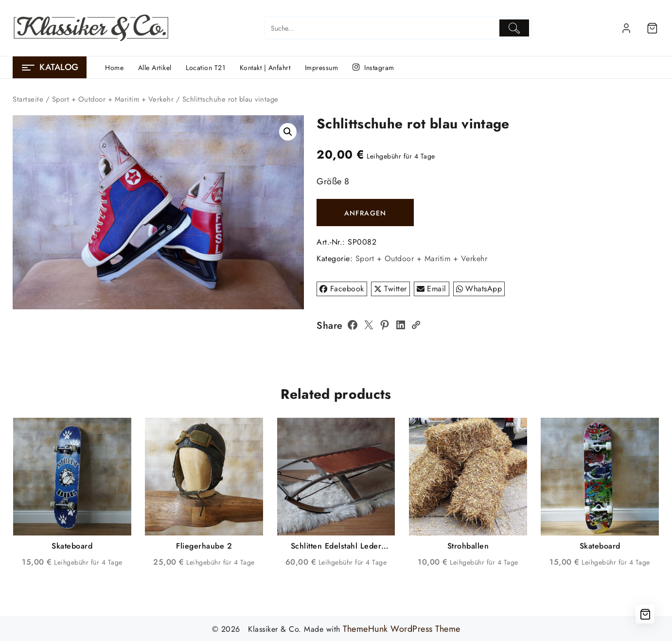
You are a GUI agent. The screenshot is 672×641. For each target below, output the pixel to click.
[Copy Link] (416, 325)
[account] (626, 28)
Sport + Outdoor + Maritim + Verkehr (113, 99)
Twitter (390, 289)
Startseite (28, 99)
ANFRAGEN (365, 213)
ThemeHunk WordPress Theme (402, 629)
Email (432, 289)
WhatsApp (479, 289)
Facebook (342, 289)
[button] (288, 132)
